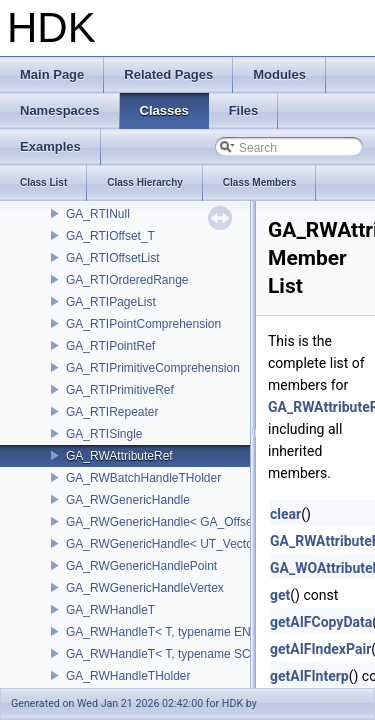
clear (285, 514)
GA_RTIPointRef (110, 346)
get (280, 595)
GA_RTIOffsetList (113, 258)
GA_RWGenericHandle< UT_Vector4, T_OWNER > (203, 544)
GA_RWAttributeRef (119, 456)
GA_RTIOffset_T (110, 236)
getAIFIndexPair (320, 649)
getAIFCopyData (321, 622)
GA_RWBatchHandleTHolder (143, 478)
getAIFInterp (309, 676)
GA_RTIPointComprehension (143, 324)
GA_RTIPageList (111, 302)
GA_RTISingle (104, 434)
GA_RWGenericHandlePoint (141, 566)
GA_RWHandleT (110, 610)
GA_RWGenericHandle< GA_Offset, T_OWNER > (199, 522)
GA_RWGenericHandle (128, 500)
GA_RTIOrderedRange (127, 280)
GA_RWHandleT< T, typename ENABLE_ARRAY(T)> (208, 632)
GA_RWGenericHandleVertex (145, 588)
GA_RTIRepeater (112, 412)
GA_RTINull (98, 214)
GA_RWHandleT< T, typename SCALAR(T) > (187, 654)
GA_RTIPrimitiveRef (120, 390)
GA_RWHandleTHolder (128, 676)
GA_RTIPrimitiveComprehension (153, 368)
